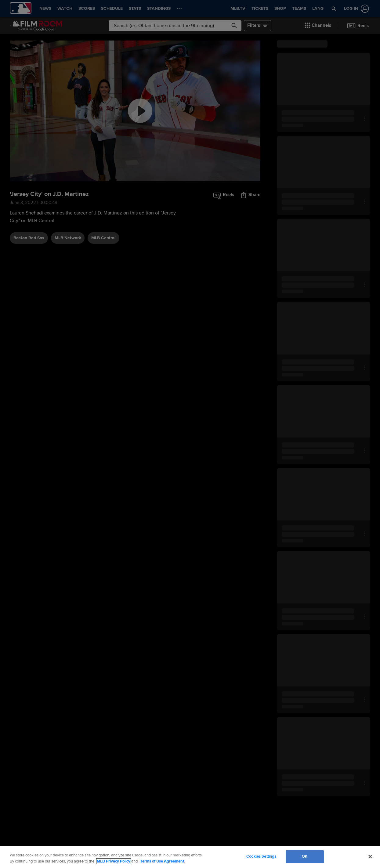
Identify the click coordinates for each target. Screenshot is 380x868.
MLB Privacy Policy (114, 861)
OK (305, 856)
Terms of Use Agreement (162, 861)
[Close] (370, 856)
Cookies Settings (261, 856)
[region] (190, 857)
